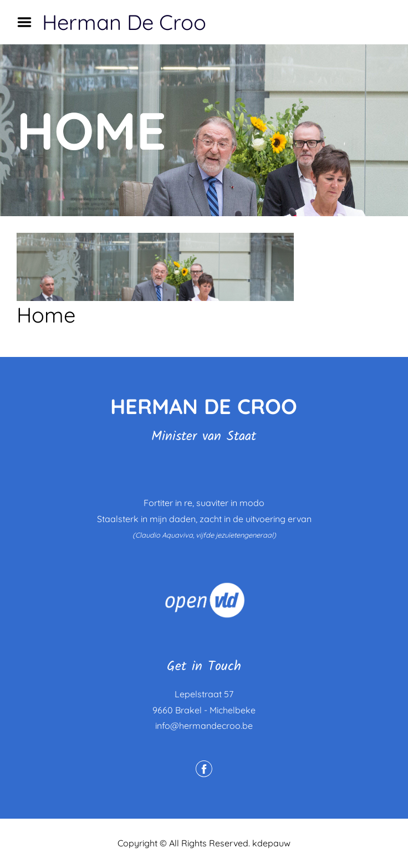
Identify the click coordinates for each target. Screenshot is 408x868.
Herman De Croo (124, 22)
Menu (28, 22)
